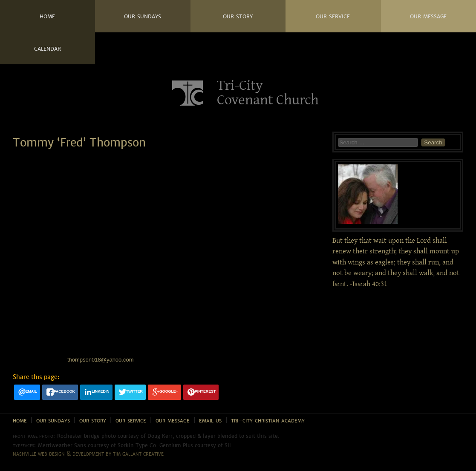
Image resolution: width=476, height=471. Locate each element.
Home (47, 16)
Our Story (238, 16)
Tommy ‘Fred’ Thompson (79, 143)
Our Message (428, 16)
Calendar (48, 48)
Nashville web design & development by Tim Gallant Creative (88, 454)
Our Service (333, 16)
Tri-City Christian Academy (268, 420)
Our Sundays (143, 16)
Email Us (210, 420)
